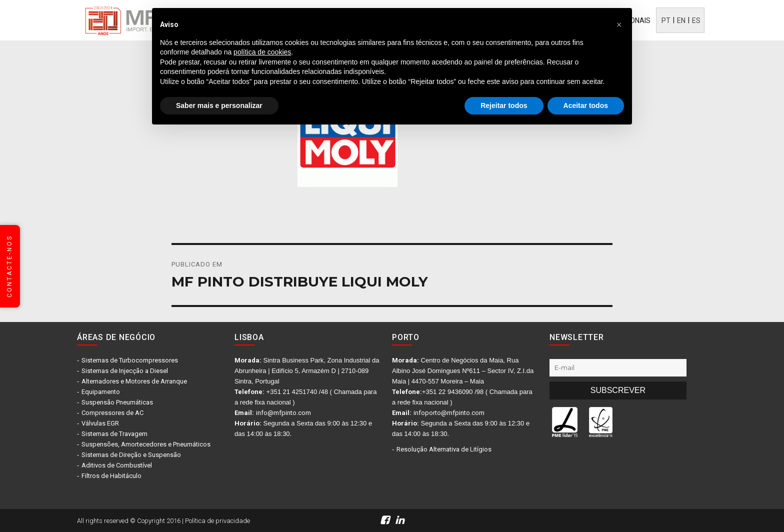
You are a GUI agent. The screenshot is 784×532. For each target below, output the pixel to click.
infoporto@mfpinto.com (449, 413)
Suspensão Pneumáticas (117, 402)
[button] (619, 24)
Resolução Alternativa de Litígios (444, 449)
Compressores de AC (112, 413)
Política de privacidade (217, 521)
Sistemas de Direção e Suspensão (131, 455)
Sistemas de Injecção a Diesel (125, 371)
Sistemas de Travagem (114, 434)
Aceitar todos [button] (586, 105)
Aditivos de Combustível (117, 465)
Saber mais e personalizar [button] (219, 105)
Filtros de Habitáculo (111, 476)
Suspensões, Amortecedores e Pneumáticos (146, 444)
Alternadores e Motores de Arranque (134, 381)
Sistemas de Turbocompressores (130, 360)
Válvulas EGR (100, 423)
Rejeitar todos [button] (504, 105)
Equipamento (101, 392)
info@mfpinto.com (283, 413)
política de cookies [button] (262, 52)
